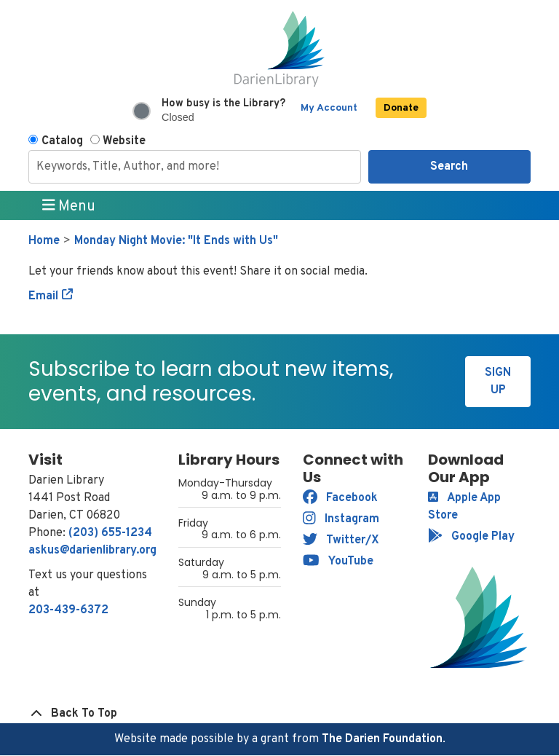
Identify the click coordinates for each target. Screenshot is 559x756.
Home (44, 241)
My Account (329, 108)
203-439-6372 (68, 610)
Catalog (62, 141)
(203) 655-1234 (110, 533)
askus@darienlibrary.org (92, 551)
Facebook (340, 498)
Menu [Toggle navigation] (69, 206)
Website (124, 141)
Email (43, 296)
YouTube (338, 562)
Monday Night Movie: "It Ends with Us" (176, 241)
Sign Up (498, 382)
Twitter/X (341, 540)
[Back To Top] (279, 714)
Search (449, 167)
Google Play (471, 537)
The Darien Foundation (382, 739)
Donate (401, 108)
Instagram (341, 519)
